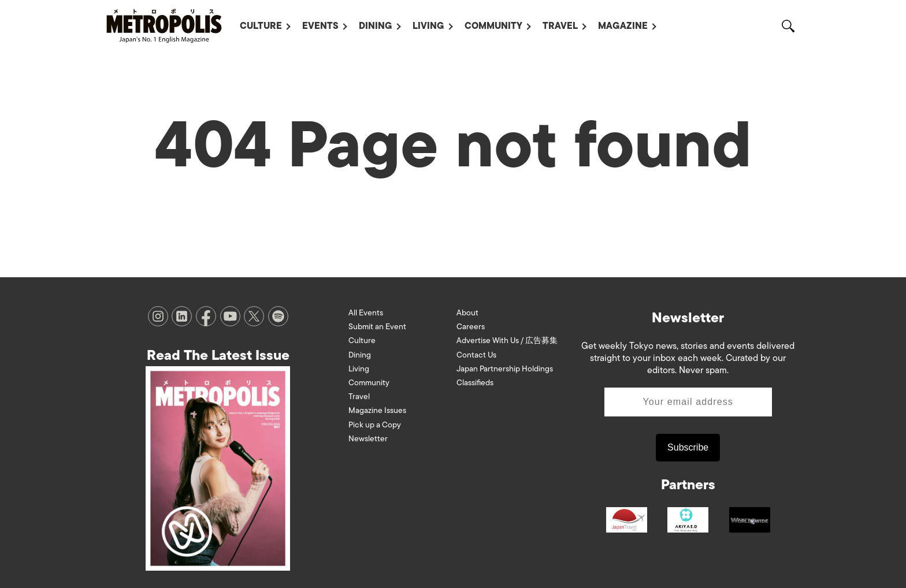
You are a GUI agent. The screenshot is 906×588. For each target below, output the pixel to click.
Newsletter (368, 439)
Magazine (623, 26)
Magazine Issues (377, 410)
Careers (471, 327)
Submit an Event (377, 327)
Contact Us (476, 355)
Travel (560, 26)
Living (428, 26)
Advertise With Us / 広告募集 (507, 340)
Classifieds (475, 383)
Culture (261, 26)
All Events (366, 313)
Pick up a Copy (375, 425)
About (467, 313)
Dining (376, 26)
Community (493, 26)
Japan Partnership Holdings (505, 369)
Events (320, 26)
